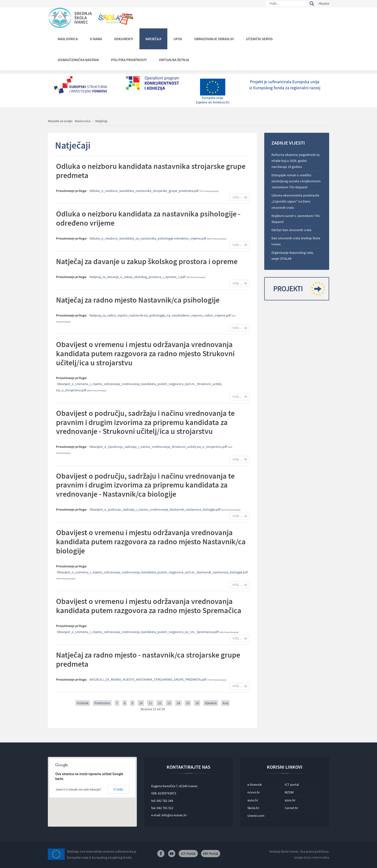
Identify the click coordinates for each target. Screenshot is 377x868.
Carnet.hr (291, 808)
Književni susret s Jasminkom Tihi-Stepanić (296, 219)
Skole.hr (253, 808)
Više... (237, 197)
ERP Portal (210, 854)
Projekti (297, 289)
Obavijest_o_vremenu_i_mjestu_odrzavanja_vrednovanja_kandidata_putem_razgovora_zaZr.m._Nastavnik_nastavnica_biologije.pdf (152, 572)
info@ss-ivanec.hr (174, 815)
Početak (83, 703)
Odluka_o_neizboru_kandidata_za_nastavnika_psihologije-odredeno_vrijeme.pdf (148, 238)
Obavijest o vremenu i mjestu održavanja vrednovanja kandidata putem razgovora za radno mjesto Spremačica (149, 606)
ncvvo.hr (254, 792)
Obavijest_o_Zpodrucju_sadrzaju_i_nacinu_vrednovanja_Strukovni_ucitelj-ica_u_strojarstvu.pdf (159, 447)
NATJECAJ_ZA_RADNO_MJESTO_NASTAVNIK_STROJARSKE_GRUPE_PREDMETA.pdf (148, 679)
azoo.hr (290, 800)
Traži (312, 4)
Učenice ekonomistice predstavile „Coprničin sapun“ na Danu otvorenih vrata (295, 201)
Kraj (225, 703)
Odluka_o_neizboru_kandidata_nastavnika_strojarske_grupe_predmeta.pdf (144, 191)
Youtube (172, 854)
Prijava (324, 4)
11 (150, 703)
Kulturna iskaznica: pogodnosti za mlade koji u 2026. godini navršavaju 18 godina (295, 161)
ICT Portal (188, 854)
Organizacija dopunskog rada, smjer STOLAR (292, 256)
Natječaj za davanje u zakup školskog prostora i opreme (147, 261)
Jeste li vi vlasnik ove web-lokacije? (78, 790)
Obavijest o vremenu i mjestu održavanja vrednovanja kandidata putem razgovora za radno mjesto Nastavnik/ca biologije (151, 542)
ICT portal (292, 785)
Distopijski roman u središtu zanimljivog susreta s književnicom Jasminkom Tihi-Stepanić (296, 181)
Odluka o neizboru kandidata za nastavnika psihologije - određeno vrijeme (148, 218)
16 (197, 703)
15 (188, 703)
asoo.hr (253, 800)
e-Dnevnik (255, 785)
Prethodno (102, 703)
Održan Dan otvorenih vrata (291, 230)
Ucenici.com (256, 816)
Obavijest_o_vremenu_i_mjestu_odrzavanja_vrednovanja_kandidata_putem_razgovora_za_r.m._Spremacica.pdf (138, 632)
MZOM (289, 792)
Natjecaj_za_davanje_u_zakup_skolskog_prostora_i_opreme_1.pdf (138, 277)
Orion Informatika (316, 857)
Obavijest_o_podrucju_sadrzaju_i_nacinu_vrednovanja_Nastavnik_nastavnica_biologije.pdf (155, 509)
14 (178, 703)
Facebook (161, 854)
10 (141, 703)
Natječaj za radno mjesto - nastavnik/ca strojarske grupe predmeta (148, 659)
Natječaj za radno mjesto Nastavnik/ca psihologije (138, 300)
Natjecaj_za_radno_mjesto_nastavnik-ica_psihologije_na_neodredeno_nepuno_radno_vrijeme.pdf (160, 315)
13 (169, 703)
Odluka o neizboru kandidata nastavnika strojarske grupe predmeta (151, 171)
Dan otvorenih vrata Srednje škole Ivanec (296, 241)
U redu (118, 789)
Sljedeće (211, 703)
